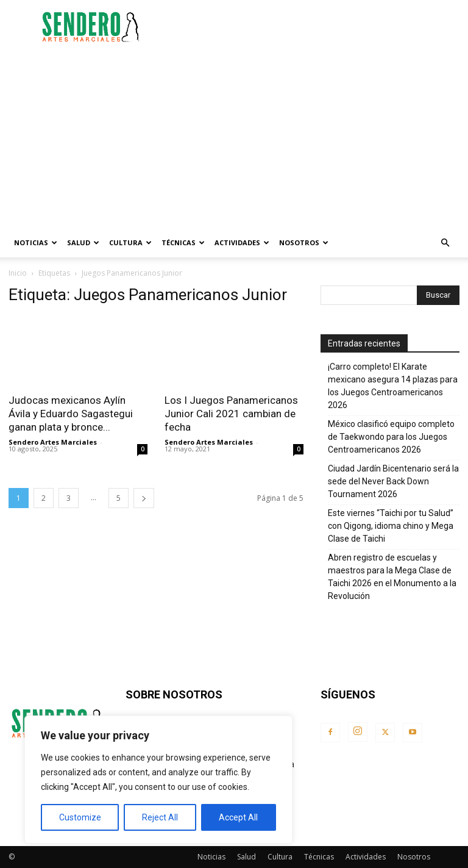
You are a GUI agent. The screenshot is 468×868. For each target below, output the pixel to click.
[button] (445, 243)
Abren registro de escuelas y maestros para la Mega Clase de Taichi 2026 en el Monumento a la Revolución (392, 577)
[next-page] (144, 498)
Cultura (130, 242)
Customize (80, 817)
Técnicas (183, 242)
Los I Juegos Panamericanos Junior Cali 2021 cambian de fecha (231, 414)
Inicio (18, 273)
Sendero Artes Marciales (53, 442)
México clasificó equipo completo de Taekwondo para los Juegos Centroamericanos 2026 (391, 437)
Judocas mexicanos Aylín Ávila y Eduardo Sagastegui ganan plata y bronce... (71, 414)
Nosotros (304, 242)
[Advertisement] (316, 27)
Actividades (242, 242)
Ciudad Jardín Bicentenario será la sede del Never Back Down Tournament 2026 (393, 481)
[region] (158, 780)
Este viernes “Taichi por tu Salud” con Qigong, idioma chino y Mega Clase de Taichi (391, 526)
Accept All (238, 817)
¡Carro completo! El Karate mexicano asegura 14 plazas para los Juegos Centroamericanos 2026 (393, 386)
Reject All (160, 817)
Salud (83, 242)
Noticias (36, 242)
